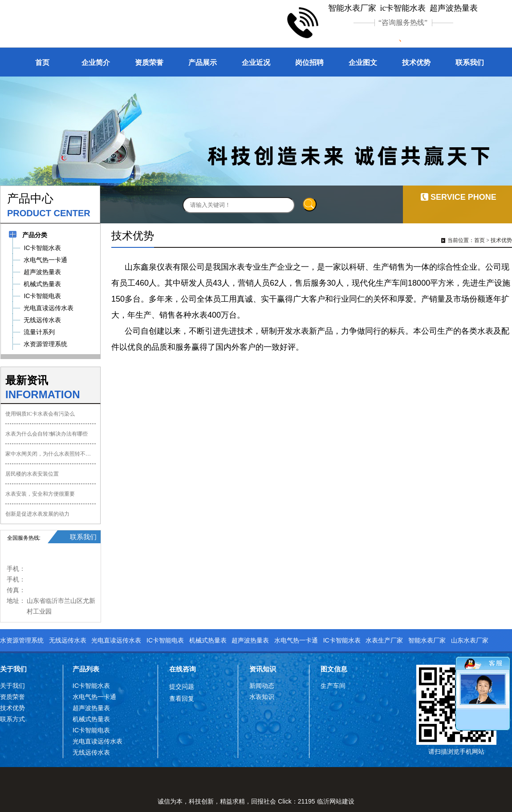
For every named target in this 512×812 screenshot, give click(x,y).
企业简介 (96, 63)
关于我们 (13, 669)
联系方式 (12, 719)
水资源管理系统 (22, 640)
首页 (42, 63)
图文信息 (334, 669)
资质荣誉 (149, 63)
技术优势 (416, 63)
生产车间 (333, 686)
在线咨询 (183, 669)
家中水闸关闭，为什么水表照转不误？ (51, 454)
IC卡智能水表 (342, 640)
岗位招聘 (309, 63)
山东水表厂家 (470, 640)
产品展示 (203, 63)
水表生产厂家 (384, 640)
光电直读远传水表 (116, 640)
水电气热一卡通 (296, 640)
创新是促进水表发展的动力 (37, 514)
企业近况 (256, 63)
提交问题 (182, 687)
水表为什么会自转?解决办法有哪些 (47, 434)
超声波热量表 (250, 640)
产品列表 (86, 669)
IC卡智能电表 (165, 640)
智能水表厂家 (427, 640)
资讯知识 (263, 669)
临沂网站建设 (336, 801)
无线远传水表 (68, 640)
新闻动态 (262, 686)
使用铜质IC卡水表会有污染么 (40, 414)
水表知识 (262, 697)
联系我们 (470, 63)
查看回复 (182, 699)
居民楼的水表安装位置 (32, 474)
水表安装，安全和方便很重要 (40, 494)
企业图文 (363, 63)
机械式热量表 (208, 640)
